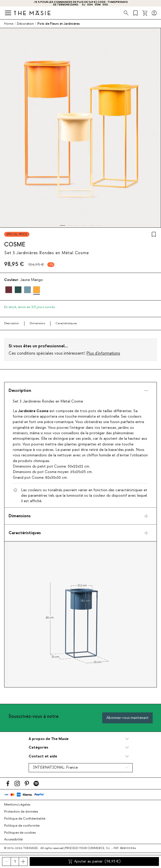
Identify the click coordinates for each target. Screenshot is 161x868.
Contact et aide (43, 756)
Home (9, 24)
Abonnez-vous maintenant (127, 718)
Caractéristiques (66, 323)
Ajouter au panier (94, 861)
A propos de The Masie (49, 739)
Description (12, 323)
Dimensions (37, 323)
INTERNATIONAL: (55, 768)
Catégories (38, 747)
